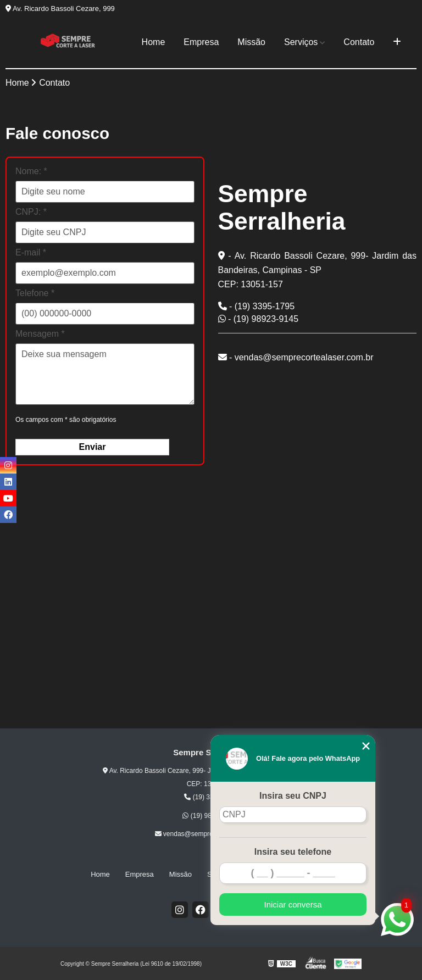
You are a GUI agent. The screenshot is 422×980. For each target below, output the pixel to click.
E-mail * (31, 252)
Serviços (301, 42)
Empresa (201, 42)
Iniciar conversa (293, 904)
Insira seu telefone (293, 852)
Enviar (93, 447)
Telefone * (35, 293)
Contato (359, 42)
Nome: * (31, 171)
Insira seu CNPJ (293, 796)
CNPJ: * (31, 212)
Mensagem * (40, 334)
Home (154, 42)
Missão (251, 42)
